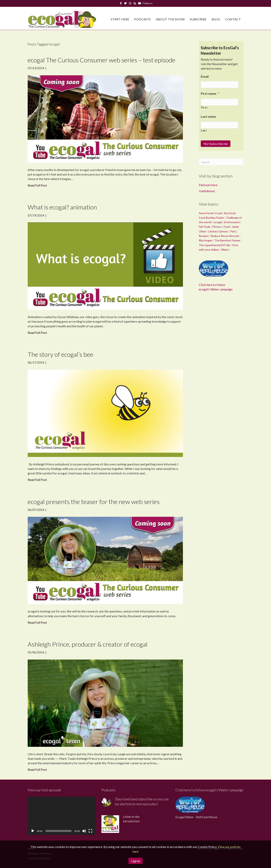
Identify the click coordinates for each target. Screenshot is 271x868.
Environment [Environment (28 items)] (232, 222)
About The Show (170, 19)
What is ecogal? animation (62, 207)
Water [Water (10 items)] (225, 250)
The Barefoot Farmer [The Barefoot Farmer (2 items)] (227, 240)
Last (204, 130)
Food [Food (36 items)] (227, 227)
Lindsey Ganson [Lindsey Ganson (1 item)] (218, 231)
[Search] (221, 162)
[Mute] (84, 831)
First (204, 107)
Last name (208, 116)
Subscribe (198, 19)
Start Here (120, 19)
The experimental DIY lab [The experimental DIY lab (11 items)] (214, 245)
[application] (62, 816)
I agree (135, 861)
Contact (233, 19)
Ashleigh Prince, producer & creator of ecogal (88, 644)
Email (205, 76)
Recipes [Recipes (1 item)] (204, 236)
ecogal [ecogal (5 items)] (218, 222)
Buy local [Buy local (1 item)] (230, 213)
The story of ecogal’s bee (60, 354)
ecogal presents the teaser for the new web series (94, 502)
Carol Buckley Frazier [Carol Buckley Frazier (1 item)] (211, 218)
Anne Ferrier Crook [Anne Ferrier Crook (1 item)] (210, 213)
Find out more (208, 185)
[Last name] (219, 125)
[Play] (33, 831)
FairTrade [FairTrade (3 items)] (205, 227)
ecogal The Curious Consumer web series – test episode (101, 60)
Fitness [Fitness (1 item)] (217, 227)
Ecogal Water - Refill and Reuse (196, 817)
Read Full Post (37, 185)
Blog (216, 19)
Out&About (207, 191)
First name (210, 93)
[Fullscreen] (90, 831)
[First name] (219, 102)
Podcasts (142, 19)
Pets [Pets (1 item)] (233, 231)
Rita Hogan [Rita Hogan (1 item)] (206, 240)
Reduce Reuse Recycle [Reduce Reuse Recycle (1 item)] (225, 236)
